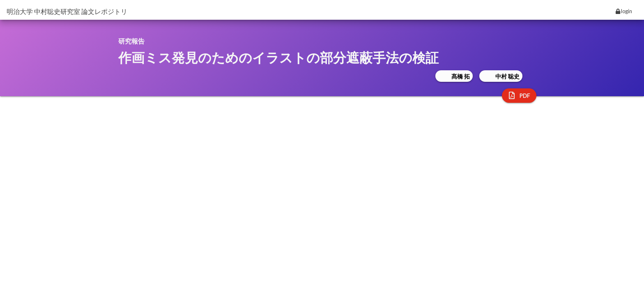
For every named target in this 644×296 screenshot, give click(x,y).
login (624, 11)
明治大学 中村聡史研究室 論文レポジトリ (67, 11)
